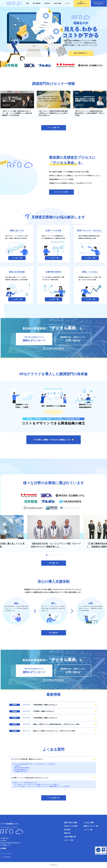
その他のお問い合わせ (55, 348)
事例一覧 (67, 833)
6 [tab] (60, 555)
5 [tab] (58, 555)
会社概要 (3, 848)
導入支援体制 (37, 3)
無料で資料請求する (81, 53)
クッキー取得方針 (5, 857)
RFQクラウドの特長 (61, 192)
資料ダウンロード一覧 (91, 826)
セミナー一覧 (69, 840)
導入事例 (47, 3)
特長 (27, 3)
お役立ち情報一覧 (70, 837)
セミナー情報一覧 (53, 128)
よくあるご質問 (89, 823)
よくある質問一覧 (53, 798)
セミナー (68, 3)
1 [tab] (47, 555)
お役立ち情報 (57, 3)
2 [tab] (49, 555)
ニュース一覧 (88, 830)
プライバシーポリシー (7, 854)
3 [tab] (52, 555)
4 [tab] (55, 555)
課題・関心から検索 (71, 823)
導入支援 (67, 830)
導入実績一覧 (54, 563)
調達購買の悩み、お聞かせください (73, 339)
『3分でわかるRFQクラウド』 (34, 339)
